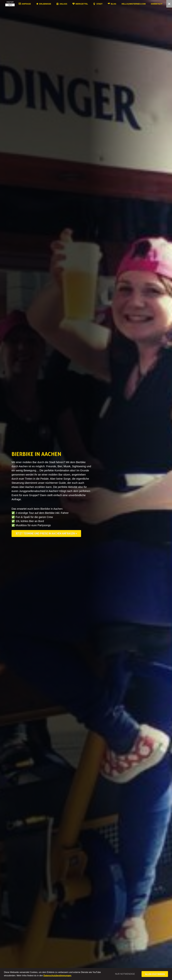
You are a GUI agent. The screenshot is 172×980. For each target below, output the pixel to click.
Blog (120, 4)
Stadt (106, 4)
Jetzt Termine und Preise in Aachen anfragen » (46, 534)
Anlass (70, 4)
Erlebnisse (52, 4)
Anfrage (33, 4)
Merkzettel (88, 4)
